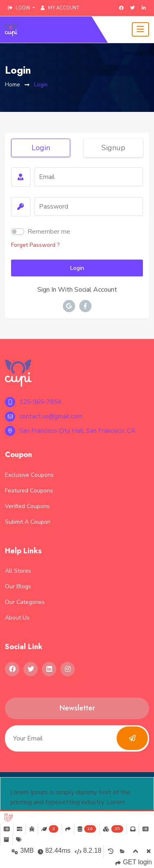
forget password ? (35, 245)
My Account (60, 8)
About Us (17, 618)
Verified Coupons (27, 506)
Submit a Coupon (28, 522)
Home (12, 85)
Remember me (49, 232)
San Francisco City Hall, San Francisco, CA (70, 431)
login (77, 268)
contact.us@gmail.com (44, 417)
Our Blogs (18, 586)
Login (41, 85)
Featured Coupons (29, 491)
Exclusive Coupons (29, 475)
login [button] (20, 8)
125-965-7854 (33, 402)
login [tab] (41, 148)
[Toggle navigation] (140, 29)
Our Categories (25, 602)
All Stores (18, 571)
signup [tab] (113, 148)
